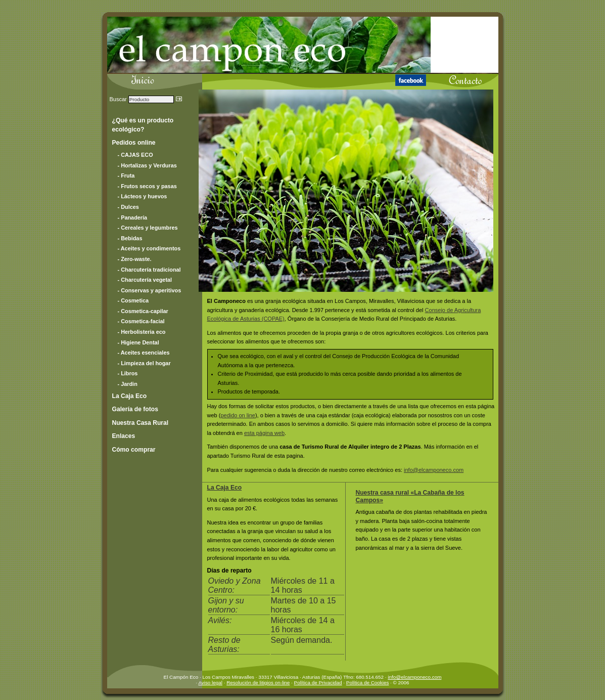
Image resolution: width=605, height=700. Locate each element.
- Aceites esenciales (144, 353)
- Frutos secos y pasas (147, 186)
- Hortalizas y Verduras (147, 165)
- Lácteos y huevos (143, 196)
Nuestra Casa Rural (141, 423)
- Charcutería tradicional (149, 270)
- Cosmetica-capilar (143, 311)
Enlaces (124, 436)
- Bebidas (130, 238)
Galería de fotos (135, 409)
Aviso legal (210, 683)
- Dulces (128, 207)
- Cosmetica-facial (141, 321)
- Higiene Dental (138, 342)
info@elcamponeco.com (434, 470)
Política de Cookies (368, 683)
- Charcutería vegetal (145, 280)
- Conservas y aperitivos (150, 290)
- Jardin (128, 384)
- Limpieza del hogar (144, 363)
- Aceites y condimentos (149, 248)
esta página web (264, 433)
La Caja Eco (225, 488)
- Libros (128, 373)
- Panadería (133, 217)
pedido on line (238, 415)
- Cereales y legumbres (148, 228)
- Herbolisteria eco (142, 332)
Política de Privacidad (318, 683)
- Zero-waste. (135, 259)
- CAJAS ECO (135, 155)
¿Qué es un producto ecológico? (143, 125)
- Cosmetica (133, 300)
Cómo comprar (134, 450)
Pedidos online (134, 143)
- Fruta (126, 176)
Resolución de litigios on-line (258, 683)
